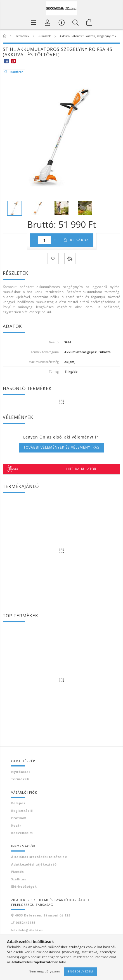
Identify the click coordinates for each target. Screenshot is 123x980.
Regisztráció (22, 811)
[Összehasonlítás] (70, 259)
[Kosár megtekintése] (89, 22)
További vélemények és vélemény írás (61, 447)
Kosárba (80, 240)
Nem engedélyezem (44, 971)
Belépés (18, 803)
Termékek (20, 779)
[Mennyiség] (45, 240)
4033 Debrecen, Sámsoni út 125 (43, 915)
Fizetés (17, 872)
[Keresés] (75, 22)
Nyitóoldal (21, 772)
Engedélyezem (81, 971)
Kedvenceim (22, 833)
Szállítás (19, 879)
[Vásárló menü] (61, 22)
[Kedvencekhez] (53, 259)
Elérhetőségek (24, 886)
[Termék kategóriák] (34, 22)
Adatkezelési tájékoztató (34, 864)
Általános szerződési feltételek (39, 857)
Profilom (19, 818)
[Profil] (48, 22)
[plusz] (55, 240)
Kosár (16, 825)
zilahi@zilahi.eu (30, 930)
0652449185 (26, 922)
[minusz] (34, 240)
